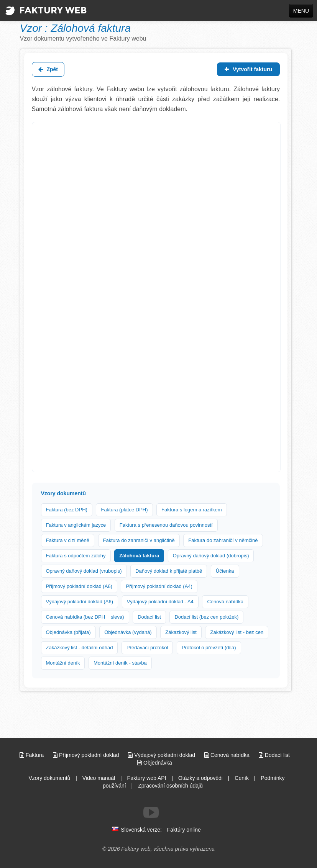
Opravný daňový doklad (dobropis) (211, 556)
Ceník (242, 778)
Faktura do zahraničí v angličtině (139, 540)
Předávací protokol (147, 648)
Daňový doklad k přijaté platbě (169, 571)
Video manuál (99, 778)
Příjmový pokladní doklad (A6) (79, 586)
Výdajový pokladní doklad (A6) (80, 602)
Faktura (32, 755)
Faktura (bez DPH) (67, 510)
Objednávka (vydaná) (128, 632)
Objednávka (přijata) (68, 632)
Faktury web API (147, 778)
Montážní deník (63, 663)
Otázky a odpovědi (200, 778)
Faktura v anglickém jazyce (76, 525)
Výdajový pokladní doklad (162, 755)
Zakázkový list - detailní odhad (80, 648)
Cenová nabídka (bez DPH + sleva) (85, 617)
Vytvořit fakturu (248, 69)
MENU (301, 11)
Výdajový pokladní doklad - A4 (160, 602)
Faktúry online (184, 830)
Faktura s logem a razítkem (192, 510)
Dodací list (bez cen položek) (206, 617)
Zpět (48, 69)
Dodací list (149, 617)
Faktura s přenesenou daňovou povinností (166, 525)
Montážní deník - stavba (120, 663)
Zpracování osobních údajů (170, 786)
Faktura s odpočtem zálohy (76, 556)
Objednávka (155, 763)
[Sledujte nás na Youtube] (151, 812)
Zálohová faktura (139, 556)
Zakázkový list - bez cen (237, 632)
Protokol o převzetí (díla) (209, 648)
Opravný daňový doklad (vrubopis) (84, 571)
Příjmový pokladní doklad (87, 755)
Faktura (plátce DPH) (124, 510)
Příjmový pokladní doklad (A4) (159, 586)
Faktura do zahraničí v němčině (223, 540)
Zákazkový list (181, 632)
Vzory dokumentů (49, 778)
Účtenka (225, 571)
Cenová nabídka (225, 602)
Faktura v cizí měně (68, 540)
